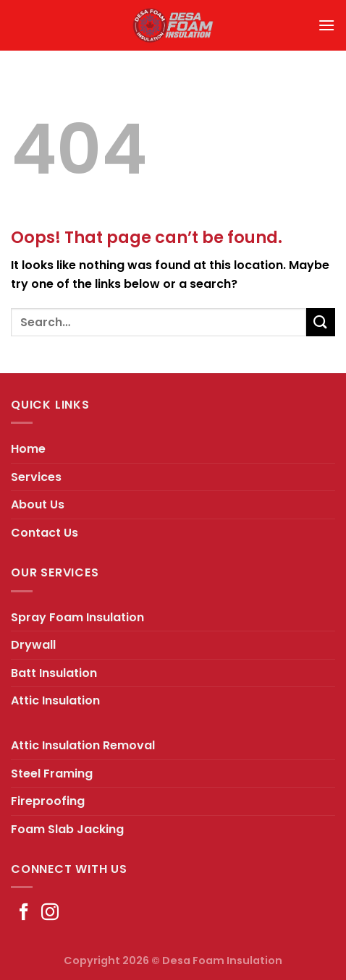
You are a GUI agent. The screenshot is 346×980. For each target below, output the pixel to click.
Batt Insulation (54, 673)
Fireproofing (48, 801)
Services (36, 477)
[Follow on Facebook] (24, 913)
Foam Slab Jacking (67, 829)
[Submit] (321, 322)
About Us (38, 504)
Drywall (33, 645)
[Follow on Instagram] (50, 913)
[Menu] (326, 25)
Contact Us (45, 533)
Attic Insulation (55, 700)
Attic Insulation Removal (83, 745)
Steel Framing (52, 774)
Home (28, 449)
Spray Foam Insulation (77, 617)
